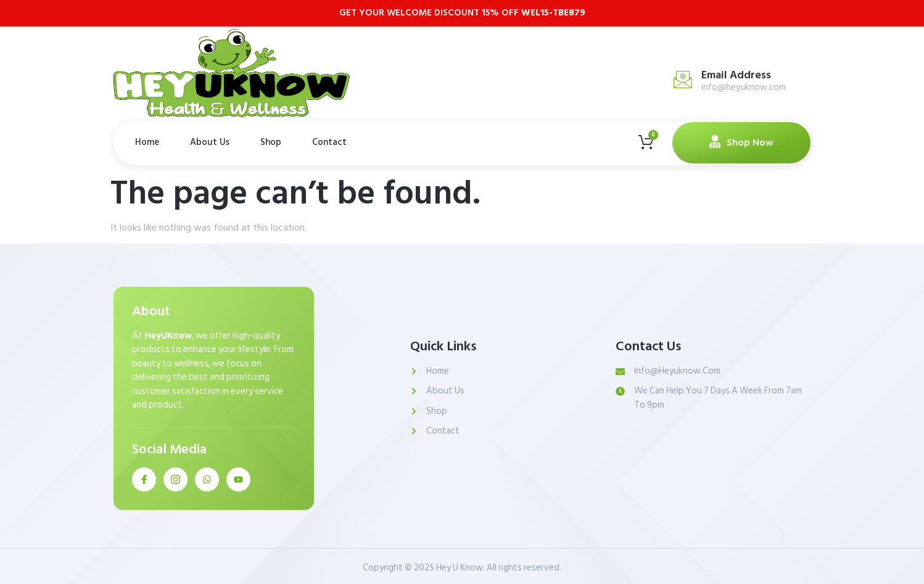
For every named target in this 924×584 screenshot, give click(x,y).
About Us (210, 142)
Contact (329, 142)
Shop (271, 142)
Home (147, 142)
